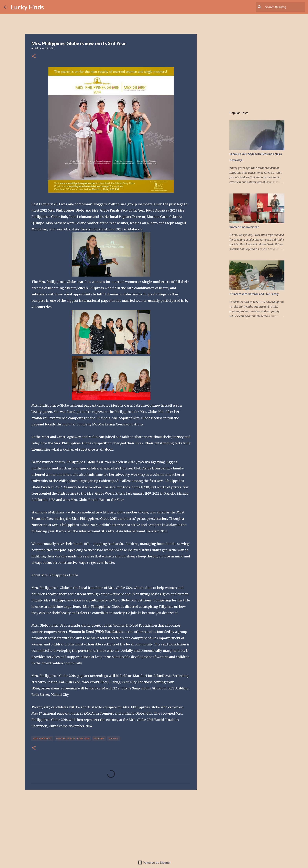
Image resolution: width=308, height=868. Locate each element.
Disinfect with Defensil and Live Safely (254, 294)
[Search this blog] (284, 7)
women (114, 738)
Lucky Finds (27, 7)
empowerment (42, 738)
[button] (34, 56)
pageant (99, 738)
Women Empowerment (244, 227)
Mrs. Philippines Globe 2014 (73, 738)
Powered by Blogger (154, 862)
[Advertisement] (111, 823)
